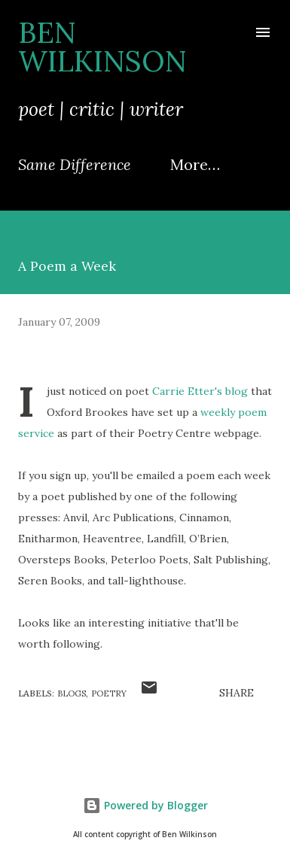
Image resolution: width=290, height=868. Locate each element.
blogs (72, 693)
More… (195, 164)
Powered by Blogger (145, 805)
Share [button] (237, 693)
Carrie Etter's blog (200, 391)
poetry (109, 693)
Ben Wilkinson (102, 47)
